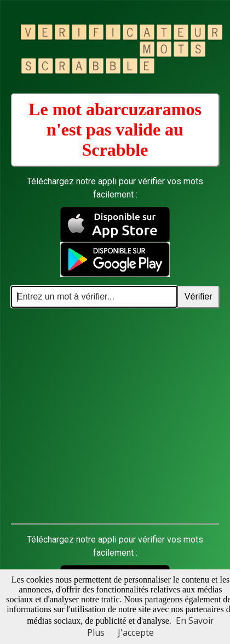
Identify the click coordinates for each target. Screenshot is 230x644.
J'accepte (136, 632)
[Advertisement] (103, 416)
